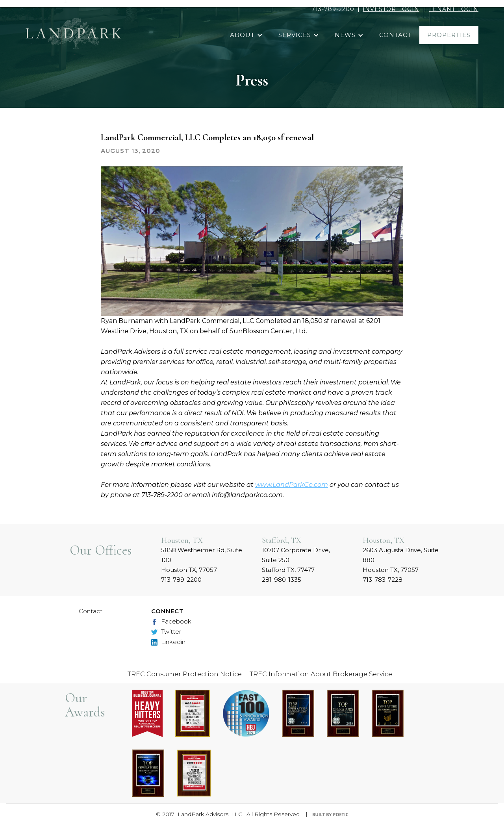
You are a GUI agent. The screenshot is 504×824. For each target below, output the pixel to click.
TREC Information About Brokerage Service (321, 674)
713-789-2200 (333, 9)
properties (449, 35)
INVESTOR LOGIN (391, 9)
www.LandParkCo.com (292, 485)
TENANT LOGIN (454, 9)
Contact (91, 611)
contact (395, 35)
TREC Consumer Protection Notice (185, 674)
